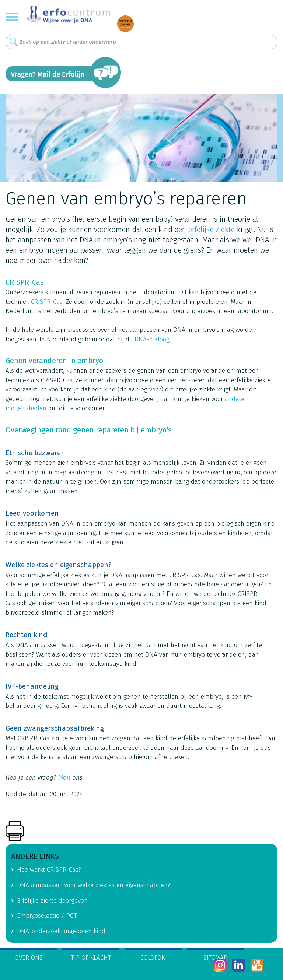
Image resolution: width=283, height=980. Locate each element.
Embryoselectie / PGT (47, 916)
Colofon (153, 958)
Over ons (29, 958)
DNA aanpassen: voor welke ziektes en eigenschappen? (94, 885)
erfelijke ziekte (212, 229)
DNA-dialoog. (153, 339)
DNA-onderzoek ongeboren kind (61, 931)
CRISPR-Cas (47, 302)
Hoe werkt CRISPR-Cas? (49, 870)
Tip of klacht (91, 958)
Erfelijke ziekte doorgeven (52, 901)
